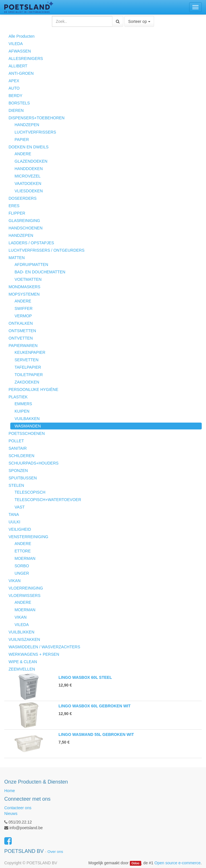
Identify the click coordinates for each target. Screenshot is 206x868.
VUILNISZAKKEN (24, 639)
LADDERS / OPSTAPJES (31, 243)
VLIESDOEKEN (29, 191)
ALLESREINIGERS (26, 58)
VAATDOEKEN (28, 183)
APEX (14, 81)
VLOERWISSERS (25, 596)
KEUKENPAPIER (30, 352)
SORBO (22, 566)
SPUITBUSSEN (23, 478)
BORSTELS (19, 103)
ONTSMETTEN (22, 331)
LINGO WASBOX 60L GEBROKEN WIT (95, 706)
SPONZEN (18, 471)
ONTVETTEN (21, 338)
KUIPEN (22, 411)
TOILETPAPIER (29, 375)
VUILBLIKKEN (21, 632)
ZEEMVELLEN (22, 669)
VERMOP (23, 316)
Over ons (55, 852)
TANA (14, 514)
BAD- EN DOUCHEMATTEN (40, 272)
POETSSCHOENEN (27, 433)
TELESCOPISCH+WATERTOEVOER (48, 500)
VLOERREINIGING (26, 588)
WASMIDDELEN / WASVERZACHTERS (44, 647)
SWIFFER (24, 308)
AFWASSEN (20, 51)
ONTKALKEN (21, 323)
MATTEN (17, 258)
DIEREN (16, 110)
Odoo (135, 863)
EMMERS (23, 404)
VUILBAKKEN (27, 419)
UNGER (22, 573)
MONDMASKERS (24, 287)
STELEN (16, 485)
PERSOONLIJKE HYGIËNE (33, 389)
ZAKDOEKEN (27, 382)
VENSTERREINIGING (28, 537)
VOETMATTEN (28, 279)
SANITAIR (18, 448)
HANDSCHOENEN (26, 228)
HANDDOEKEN (29, 169)
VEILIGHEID (20, 529)
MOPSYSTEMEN (24, 294)
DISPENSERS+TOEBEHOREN (37, 118)
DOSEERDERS (23, 198)
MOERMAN (25, 558)
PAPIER (22, 140)
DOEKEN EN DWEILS (29, 147)
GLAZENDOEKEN (31, 161)
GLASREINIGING (24, 221)
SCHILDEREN (21, 456)
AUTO (14, 88)
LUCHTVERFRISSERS (35, 132)
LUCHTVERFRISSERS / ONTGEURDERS (47, 250)
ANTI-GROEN (21, 73)
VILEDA (16, 44)
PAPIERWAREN (23, 346)
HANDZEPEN (27, 125)
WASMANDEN (28, 426)
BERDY (15, 96)
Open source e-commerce (177, 863)
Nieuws (11, 814)
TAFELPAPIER (28, 367)
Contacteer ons (18, 808)
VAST (20, 507)
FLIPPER (17, 213)
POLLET (16, 441)
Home (10, 791)
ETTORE (23, 551)
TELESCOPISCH (30, 492)
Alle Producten (22, 36)
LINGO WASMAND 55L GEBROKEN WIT (96, 734)
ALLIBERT (18, 66)
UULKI (14, 522)
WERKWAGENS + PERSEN (34, 654)
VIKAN (15, 581)
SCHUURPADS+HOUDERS (34, 463)
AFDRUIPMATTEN (31, 265)
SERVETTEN (27, 360)
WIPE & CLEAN (23, 662)
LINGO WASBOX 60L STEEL (85, 677)
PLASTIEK (18, 397)
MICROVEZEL (28, 176)
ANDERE (23, 154)
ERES (14, 206)
